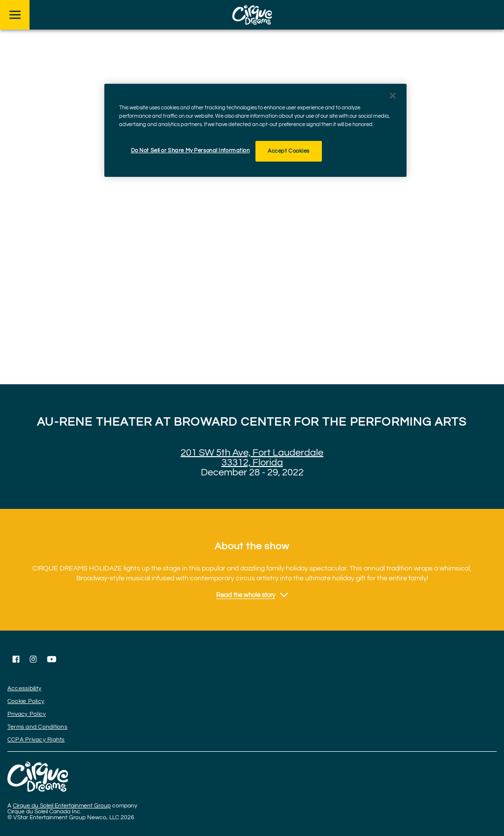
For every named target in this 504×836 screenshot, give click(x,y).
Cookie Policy (26, 701)
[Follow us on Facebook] (16, 659)
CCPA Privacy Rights (36, 740)
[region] (255, 130)
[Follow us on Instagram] (33, 659)
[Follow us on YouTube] (52, 659)
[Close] (393, 96)
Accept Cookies (289, 151)
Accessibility (24, 688)
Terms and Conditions (37, 727)
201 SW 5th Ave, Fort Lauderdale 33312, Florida (252, 458)
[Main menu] (15, 15)
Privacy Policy (27, 714)
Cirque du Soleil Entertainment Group (62, 806)
